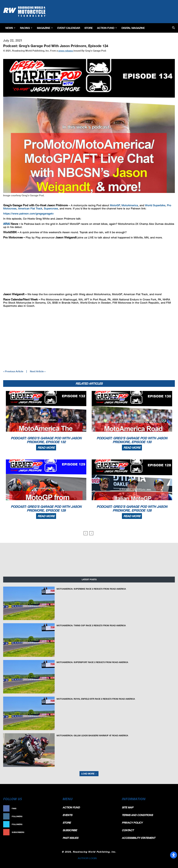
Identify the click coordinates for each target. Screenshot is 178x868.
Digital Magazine (133, 28)
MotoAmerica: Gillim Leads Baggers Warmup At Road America (92, 735)
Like (54, 808)
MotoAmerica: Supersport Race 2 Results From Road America (92, 662)
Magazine (45, 28)
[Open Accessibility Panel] (174, 855)
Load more (89, 774)
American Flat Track (30, 208)
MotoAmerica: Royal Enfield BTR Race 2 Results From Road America (96, 699)
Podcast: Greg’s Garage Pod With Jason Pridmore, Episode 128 (132, 508)
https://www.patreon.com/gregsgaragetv (28, 213)
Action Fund (107, 28)
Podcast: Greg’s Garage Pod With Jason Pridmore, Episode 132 (46, 440)
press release (66, 51)
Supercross (51, 208)
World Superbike (155, 205)
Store (89, 28)
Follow (53, 816)
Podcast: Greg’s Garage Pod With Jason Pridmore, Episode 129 (46, 508)
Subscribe (51, 832)
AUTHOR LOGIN (87, 858)
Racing (26, 28)
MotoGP (115, 205)
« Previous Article (13, 371)
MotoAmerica (130, 205)
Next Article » (38, 371)
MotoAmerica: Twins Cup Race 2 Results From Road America (91, 625)
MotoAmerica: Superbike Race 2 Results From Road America (91, 589)
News (10, 28)
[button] (173, 28)
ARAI (7, 224)
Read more (46, 448)
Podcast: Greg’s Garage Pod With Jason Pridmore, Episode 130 (132, 440)
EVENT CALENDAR (69, 28)
